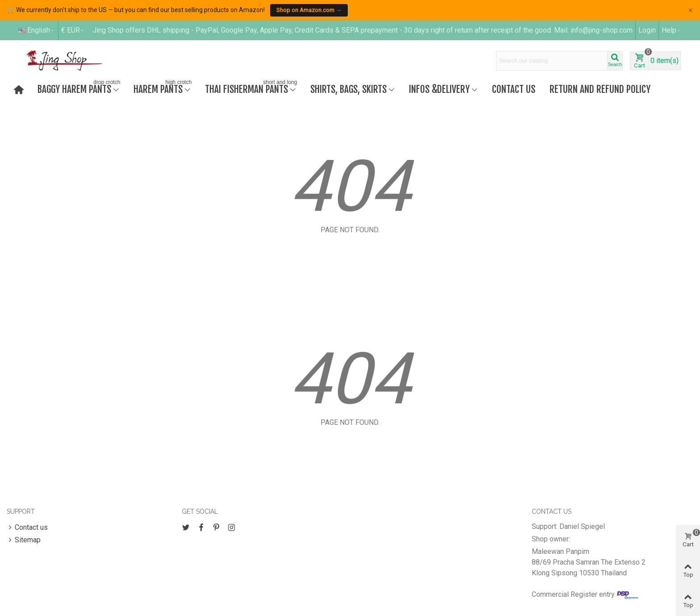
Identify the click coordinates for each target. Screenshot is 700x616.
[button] (672, 30)
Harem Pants (163, 88)
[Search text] (552, 61)
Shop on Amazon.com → (309, 10)
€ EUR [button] (73, 30)
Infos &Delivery (439, 89)
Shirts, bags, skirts (348, 89)
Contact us (514, 89)
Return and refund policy (600, 89)
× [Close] (690, 10)
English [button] (37, 30)
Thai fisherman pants (252, 88)
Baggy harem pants (80, 88)
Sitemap (24, 540)
